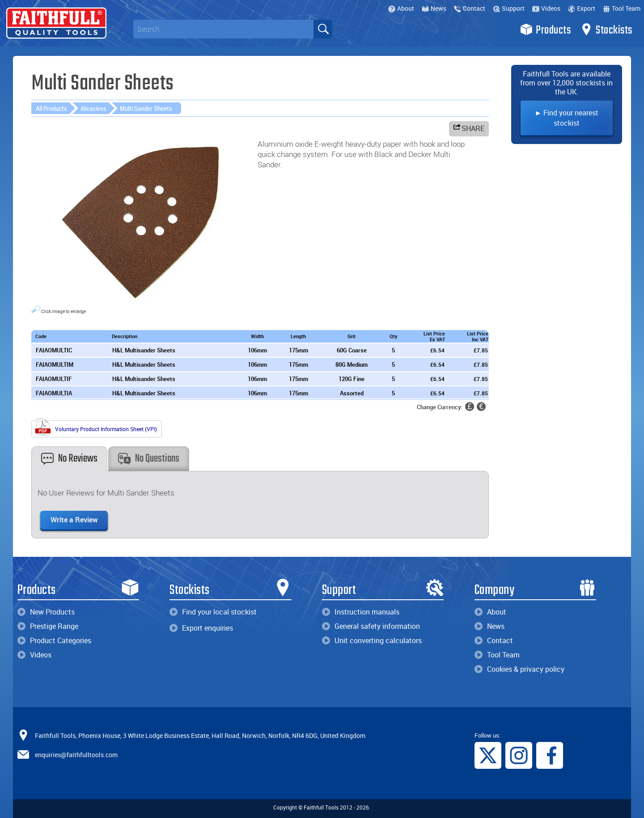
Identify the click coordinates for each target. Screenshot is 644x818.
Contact (470, 8)
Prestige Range (48, 626)
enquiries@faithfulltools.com (76, 754)
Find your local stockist (213, 612)
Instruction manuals (361, 612)
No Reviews (69, 459)
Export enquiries (201, 628)
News (434, 8)
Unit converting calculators (372, 640)
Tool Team (622, 8)
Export (582, 8)
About (401, 8)
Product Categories (54, 640)
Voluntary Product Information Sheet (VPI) (95, 428)
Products (545, 30)
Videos (546, 8)
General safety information (371, 626)
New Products (46, 612)
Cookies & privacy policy (519, 669)
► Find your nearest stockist (567, 118)
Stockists (606, 30)
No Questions (149, 459)
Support (509, 8)
